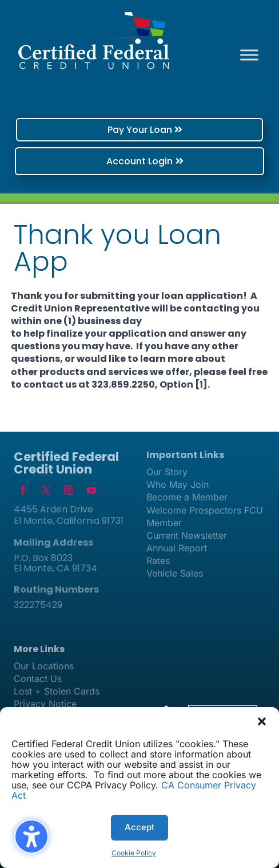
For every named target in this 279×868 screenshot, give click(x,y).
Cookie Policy (134, 853)
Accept (139, 827)
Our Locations (44, 666)
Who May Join (178, 484)
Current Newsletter (187, 535)
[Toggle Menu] (249, 55)
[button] (262, 721)
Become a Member (187, 497)
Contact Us (38, 678)
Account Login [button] (139, 161)
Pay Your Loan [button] (140, 130)
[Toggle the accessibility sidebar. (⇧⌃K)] (31, 837)
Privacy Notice (45, 704)
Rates (158, 561)
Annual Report (177, 548)
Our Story (167, 472)
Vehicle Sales (175, 573)
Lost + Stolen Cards (57, 691)
